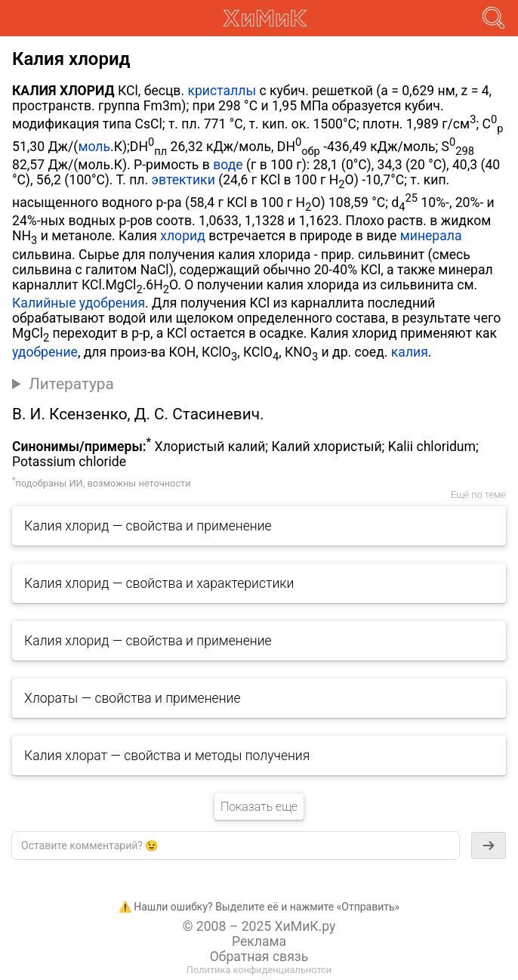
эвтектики (183, 180)
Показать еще (259, 807)
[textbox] (236, 846)
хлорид (183, 236)
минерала (431, 236)
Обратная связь (259, 957)
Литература (71, 384)
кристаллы (222, 91)
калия (410, 352)
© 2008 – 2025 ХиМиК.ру (259, 926)
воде (228, 165)
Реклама (259, 941)
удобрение (45, 352)
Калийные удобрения (79, 303)
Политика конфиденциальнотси (259, 970)
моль (94, 147)
